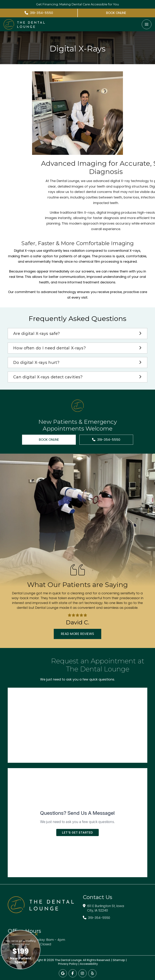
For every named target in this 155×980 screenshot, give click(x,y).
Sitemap (119, 960)
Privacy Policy (68, 964)
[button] (147, 24)
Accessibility (89, 964)
